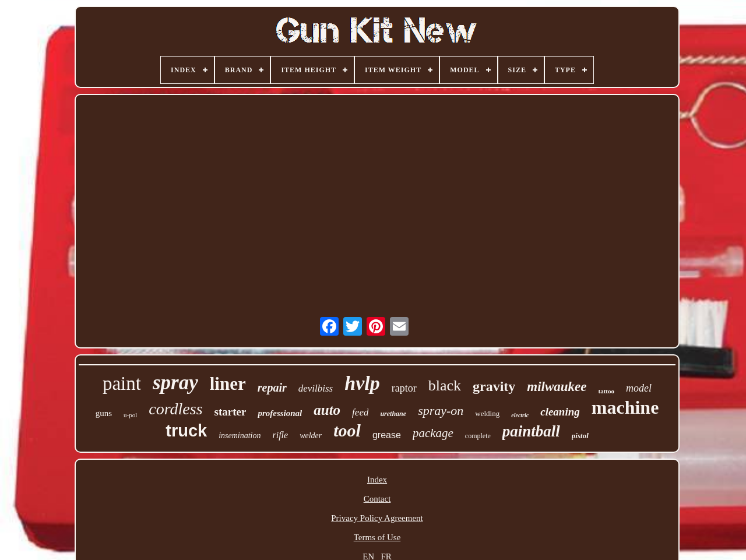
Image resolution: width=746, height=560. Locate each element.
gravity (494, 386)
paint (122, 383)
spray (175, 383)
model (639, 388)
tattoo (607, 391)
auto (327, 410)
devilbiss (316, 388)
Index (377, 480)
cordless (175, 409)
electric (520, 415)
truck (186, 431)
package (433, 433)
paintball (531, 431)
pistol (580, 436)
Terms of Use (377, 537)
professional (280, 413)
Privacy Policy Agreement (377, 518)
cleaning (560, 412)
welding (487, 413)
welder (311, 436)
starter (231, 412)
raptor (404, 388)
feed (360, 412)
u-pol (130, 415)
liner (228, 384)
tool (347, 430)
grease (387, 435)
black (445, 385)
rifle (281, 435)
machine (625, 407)
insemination (240, 436)
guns (104, 413)
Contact (377, 499)
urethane (393, 414)
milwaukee (557, 387)
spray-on (441, 411)
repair (272, 388)
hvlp (362, 383)
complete (478, 436)
